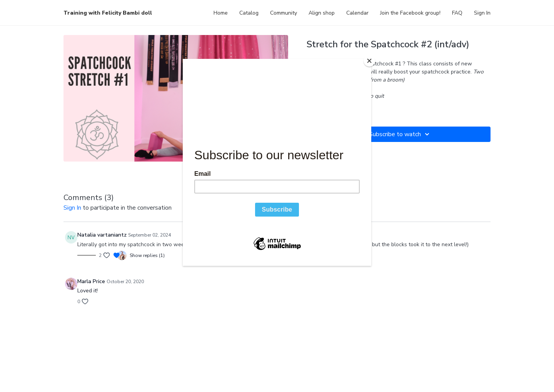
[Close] (369, 61)
